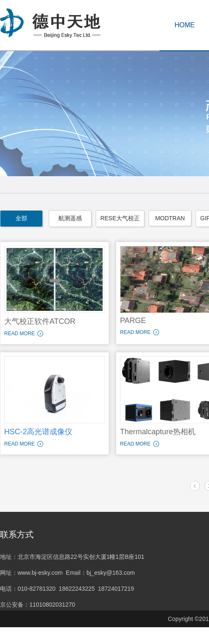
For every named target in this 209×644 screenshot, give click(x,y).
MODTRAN (170, 218)
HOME (185, 25)
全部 (21, 218)
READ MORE (20, 334)
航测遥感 (70, 218)
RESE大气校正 (120, 218)
